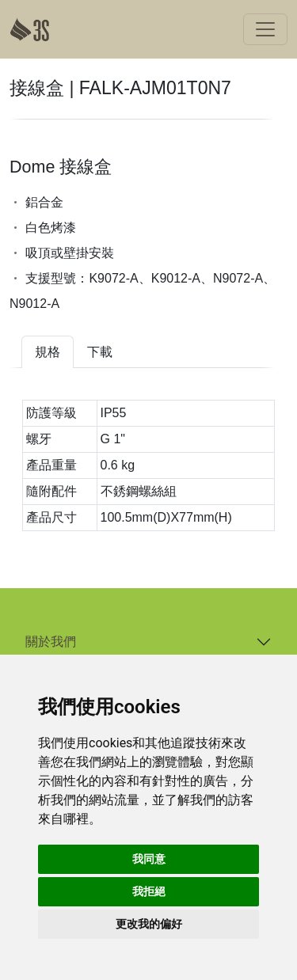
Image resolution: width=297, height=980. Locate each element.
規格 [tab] (48, 352)
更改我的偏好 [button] (149, 924)
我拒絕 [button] (149, 891)
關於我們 (51, 642)
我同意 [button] (149, 859)
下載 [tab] (100, 352)
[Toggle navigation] (265, 29)
